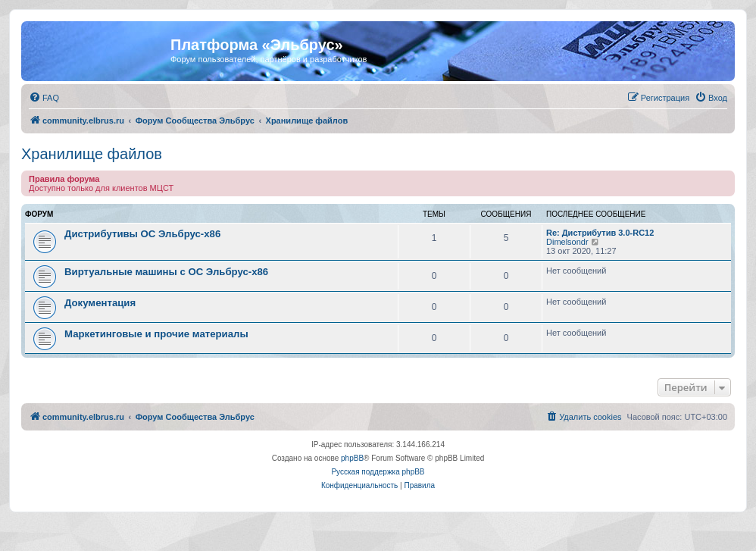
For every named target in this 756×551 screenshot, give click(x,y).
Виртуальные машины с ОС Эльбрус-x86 (166, 272)
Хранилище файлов (92, 154)
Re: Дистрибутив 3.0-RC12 (600, 233)
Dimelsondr (567, 242)
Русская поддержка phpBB (378, 472)
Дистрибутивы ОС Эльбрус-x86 (142, 234)
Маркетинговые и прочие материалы (156, 334)
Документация (100, 303)
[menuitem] (44, 98)
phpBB (352, 458)
